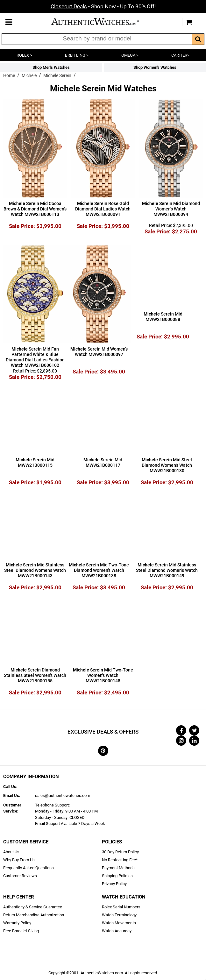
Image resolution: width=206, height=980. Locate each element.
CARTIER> (180, 55)
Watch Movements (119, 923)
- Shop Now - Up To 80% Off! (103, 6)
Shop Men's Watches (51, 67)
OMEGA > (130, 55)
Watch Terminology (119, 915)
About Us (11, 852)
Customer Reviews (20, 876)
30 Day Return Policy (120, 852)
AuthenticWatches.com (102, 21)
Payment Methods (118, 868)
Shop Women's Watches (155, 67)
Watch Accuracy (117, 931)
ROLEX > (24, 55)
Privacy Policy (114, 884)
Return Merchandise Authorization (34, 915)
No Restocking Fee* (120, 860)
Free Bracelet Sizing (21, 931)
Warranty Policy (17, 923)
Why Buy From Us (19, 860)
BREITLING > (77, 55)
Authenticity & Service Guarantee (33, 907)
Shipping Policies (117, 876)
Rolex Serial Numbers (121, 907)
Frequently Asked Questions (28, 868)
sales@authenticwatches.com (63, 795)
